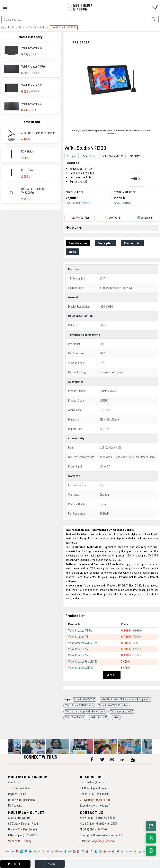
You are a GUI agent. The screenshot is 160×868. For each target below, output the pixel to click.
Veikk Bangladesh (75, 717)
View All (112, 675)
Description (105, 243)
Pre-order (72, 156)
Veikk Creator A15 (32, 48)
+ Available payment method (78, 203)
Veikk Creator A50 (32, 104)
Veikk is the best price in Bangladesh (85, 711)
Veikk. (116, 717)
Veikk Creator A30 (32, 85)
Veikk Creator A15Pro (33, 66)
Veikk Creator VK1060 (81, 668)
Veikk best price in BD (122, 711)
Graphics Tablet (27, 27)
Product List (133, 243)
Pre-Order (15, 864)
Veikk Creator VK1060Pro (83, 643)
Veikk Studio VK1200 (84, 699)
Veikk (43, 27)
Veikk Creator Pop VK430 (83, 661)
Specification (78, 243)
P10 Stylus (27, 170)
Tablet (11, 27)
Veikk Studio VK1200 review (113, 705)
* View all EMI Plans (123, 203)
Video (72, 252)
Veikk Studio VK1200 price (79, 705)
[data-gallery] (34, 747)
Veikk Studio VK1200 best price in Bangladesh (125, 699)
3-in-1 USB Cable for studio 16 (38, 133)
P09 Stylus (28, 151)
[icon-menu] (92, 759)
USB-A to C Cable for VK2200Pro (33, 191)
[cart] (155, 7)
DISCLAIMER (76, 228)
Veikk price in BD (99, 717)
